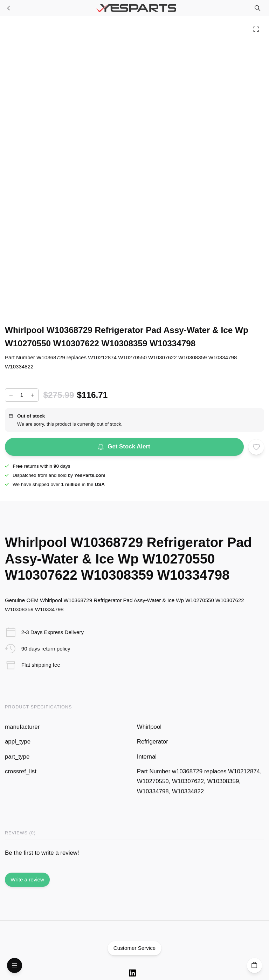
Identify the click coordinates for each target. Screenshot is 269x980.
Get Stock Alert (124, 447)
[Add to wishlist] (256, 447)
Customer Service (134, 948)
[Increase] (33, 395)
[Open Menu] (15, 965)
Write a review (27, 880)
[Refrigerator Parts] (9, 8)
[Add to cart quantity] (22, 395)
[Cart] (254, 965)
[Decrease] (11, 395)
